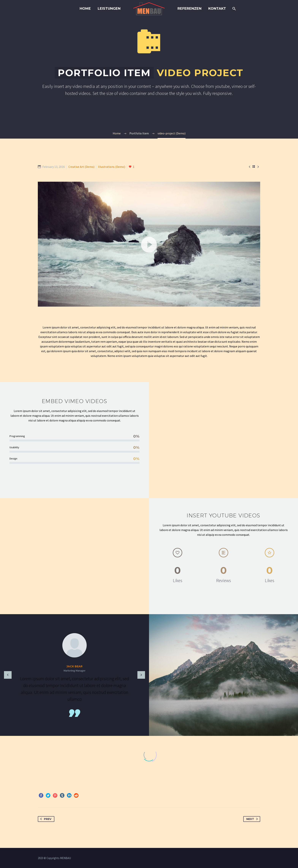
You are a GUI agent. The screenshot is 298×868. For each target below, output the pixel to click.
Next (253, 819)
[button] (149, 244)
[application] (149, 244)
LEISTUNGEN (109, 9)
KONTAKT (217, 9)
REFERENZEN (189, 9)
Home (85, 9)
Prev (45, 819)
